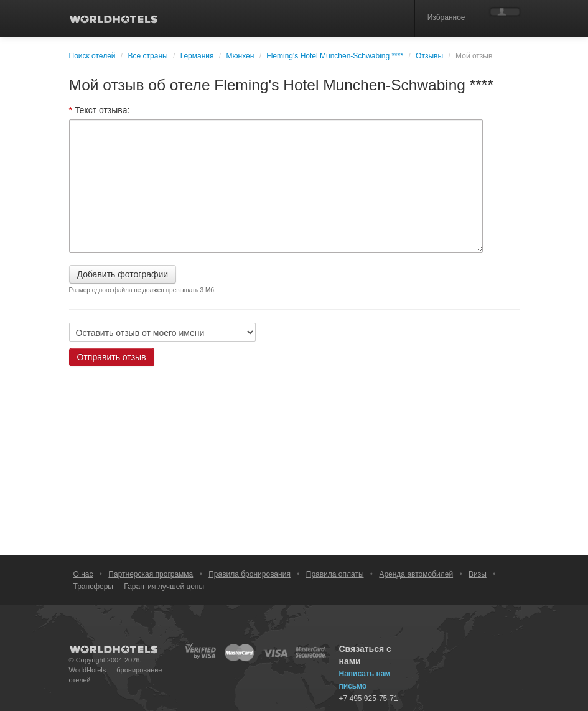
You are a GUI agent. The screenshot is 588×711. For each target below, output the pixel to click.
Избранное (446, 17)
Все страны (148, 56)
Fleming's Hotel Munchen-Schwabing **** (335, 56)
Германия (197, 56)
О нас (83, 574)
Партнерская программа (151, 574)
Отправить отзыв (112, 357)
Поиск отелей (92, 56)
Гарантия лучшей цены (164, 587)
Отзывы (429, 56)
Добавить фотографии (123, 274)
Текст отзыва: (100, 110)
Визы (478, 574)
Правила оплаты (335, 574)
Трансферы (93, 587)
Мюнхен (240, 56)
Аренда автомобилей (416, 574)
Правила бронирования (250, 574)
